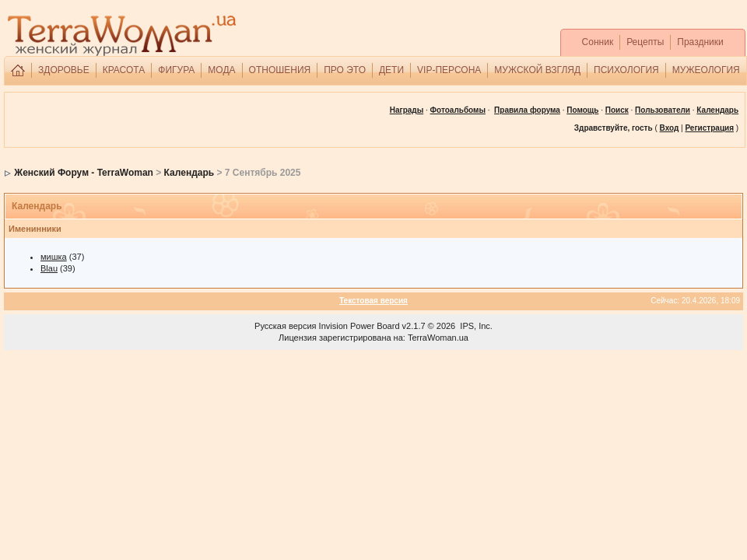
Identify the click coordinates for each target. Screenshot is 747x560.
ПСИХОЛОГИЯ (626, 70)
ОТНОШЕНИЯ (280, 70)
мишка (54, 257)
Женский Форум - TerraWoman (84, 173)
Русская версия (285, 326)
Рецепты (645, 42)
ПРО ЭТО (345, 70)
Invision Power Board (359, 326)
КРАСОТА (124, 70)
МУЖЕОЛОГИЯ (706, 70)
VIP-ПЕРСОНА (449, 70)
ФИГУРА (176, 70)
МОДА (221, 70)
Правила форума (527, 110)
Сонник (598, 42)
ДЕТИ (391, 70)
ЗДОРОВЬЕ (64, 70)
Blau (49, 268)
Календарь (189, 173)
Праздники (700, 42)
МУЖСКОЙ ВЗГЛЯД (537, 70)
